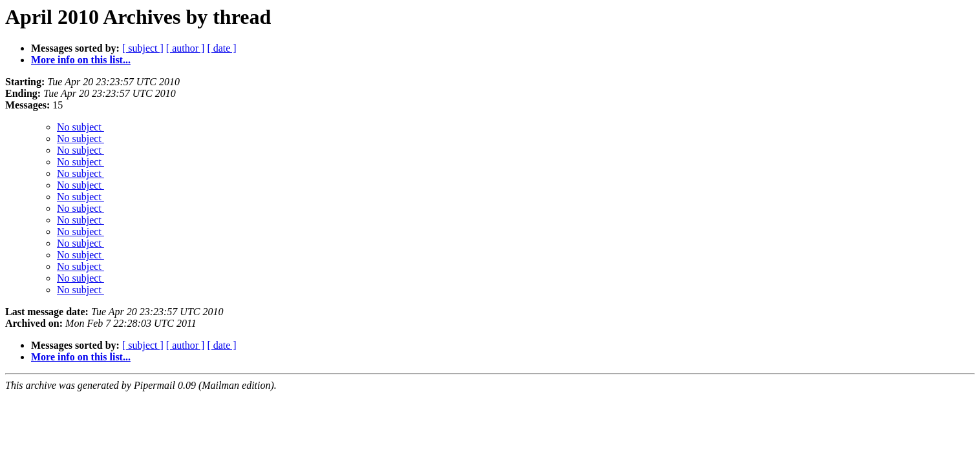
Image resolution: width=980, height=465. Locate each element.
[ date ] (221, 48)
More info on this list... (81, 60)
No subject (80, 127)
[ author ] (186, 48)
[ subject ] (143, 48)
